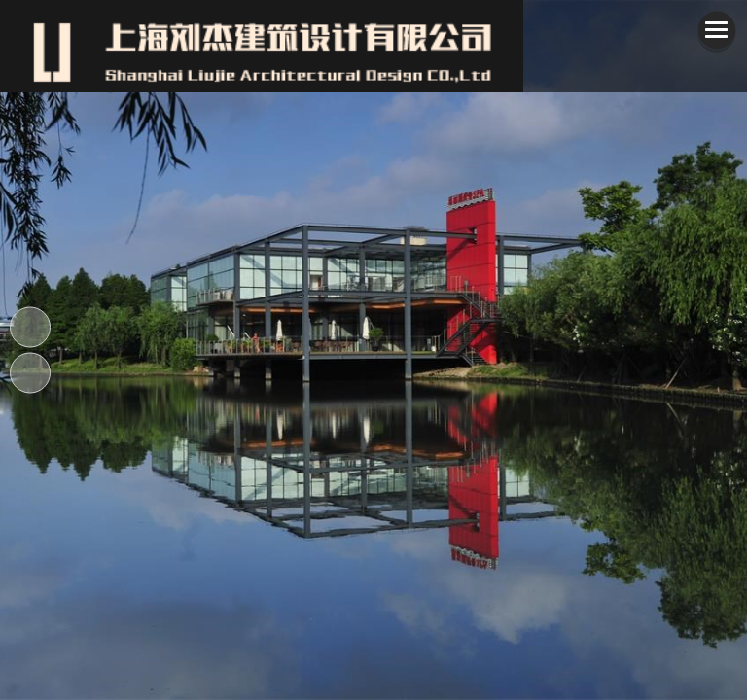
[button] (560, 350)
